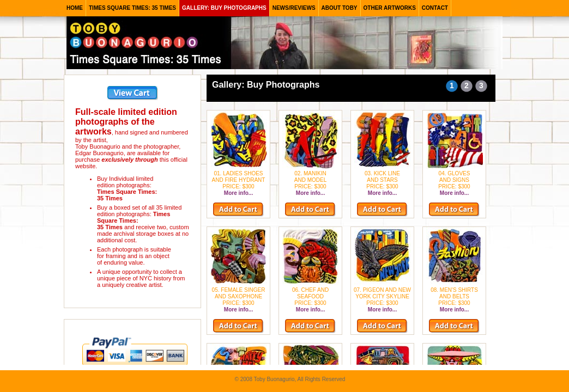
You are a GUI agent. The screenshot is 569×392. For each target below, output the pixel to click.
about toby (340, 8)
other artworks (390, 8)
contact (435, 8)
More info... (238, 193)
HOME (75, 8)
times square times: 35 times (132, 8)
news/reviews (294, 8)
